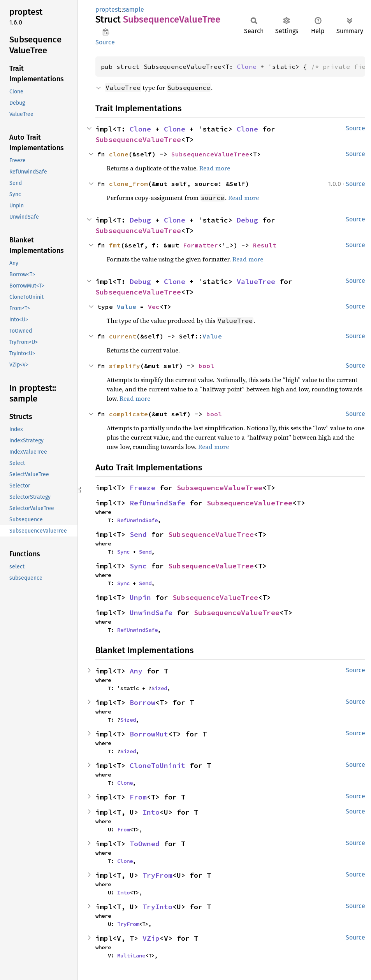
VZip (151, 938)
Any (136, 671)
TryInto (157, 907)
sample (134, 10)
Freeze (142, 488)
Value (127, 307)
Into (151, 812)
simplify (125, 366)
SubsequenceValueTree (138, 139)
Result (265, 245)
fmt (115, 245)
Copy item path (106, 32)
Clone (247, 67)
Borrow (142, 702)
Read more (215, 168)
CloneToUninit (157, 765)
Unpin (140, 597)
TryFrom (157, 875)
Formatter (200, 245)
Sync (123, 552)
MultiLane (131, 955)
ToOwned (145, 844)
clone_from (128, 184)
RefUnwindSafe (157, 503)
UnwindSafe (151, 613)
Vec (154, 307)
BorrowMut (149, 734)
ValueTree (256, 281)
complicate (128, 414)
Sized (159, 688)
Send (138, 534)
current (123, 336)
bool (206, 366)
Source (105, 42)
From (138, 797)
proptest (108, 10)
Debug (140, 220)
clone (119, 154)
